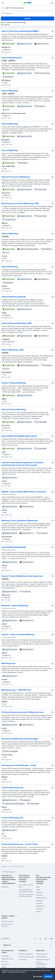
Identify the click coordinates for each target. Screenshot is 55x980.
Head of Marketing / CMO (13, 350)
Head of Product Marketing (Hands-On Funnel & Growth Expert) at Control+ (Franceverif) (22, 464)
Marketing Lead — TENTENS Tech (16, 690)
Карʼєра (4, 967)
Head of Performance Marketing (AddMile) (20, 31)
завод (38, 890)
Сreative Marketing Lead (12, 818)
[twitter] (40, 939)
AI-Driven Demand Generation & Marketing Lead (23, 712)
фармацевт (40, 901)
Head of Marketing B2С (12, 58)
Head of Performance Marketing (16, 177)
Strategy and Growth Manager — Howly (19, 765)
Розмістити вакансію (26, 954)
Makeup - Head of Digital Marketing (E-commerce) (24, 492)
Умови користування (43, 959)
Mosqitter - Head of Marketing (15, 606)
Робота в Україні (41, 957)
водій (38, 887)
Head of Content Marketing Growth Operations (22, 576)
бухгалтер (39, 895)
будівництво (40, 906)
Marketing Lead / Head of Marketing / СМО (20, 203)
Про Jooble (5, 956)
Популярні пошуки (9, 872)
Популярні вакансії (8, 921)
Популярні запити (42, 954)
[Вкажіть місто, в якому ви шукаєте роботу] (27, 13)
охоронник (40, 909)
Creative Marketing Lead (12, 788)
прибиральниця (41, 898)
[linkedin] (46, 939)
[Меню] (3, 3)
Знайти (27, 18)
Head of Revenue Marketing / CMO (17, 323)
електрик (39, 903)
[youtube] (51, 939)
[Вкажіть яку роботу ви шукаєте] (27, 8)
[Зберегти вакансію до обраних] (53, 31)
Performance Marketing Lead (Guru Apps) (20, 739)
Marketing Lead (8, 663)
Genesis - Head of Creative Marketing (18, 634)
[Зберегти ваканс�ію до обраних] (53, 410)
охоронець (40, 892)
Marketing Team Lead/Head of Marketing (20, 521)
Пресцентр (5, 964)
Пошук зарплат (41, 967)
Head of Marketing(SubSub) (14, 547)
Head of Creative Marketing (14, 409)
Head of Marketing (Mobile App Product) (19, 436)
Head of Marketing (10, 91)
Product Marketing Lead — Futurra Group (20, 844)
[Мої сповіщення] (52, 3)
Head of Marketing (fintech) (14, 297)
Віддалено (5, 887)
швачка (39, 912)
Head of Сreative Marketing (14, 383)
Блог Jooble (23, 959)
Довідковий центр (7, 959)
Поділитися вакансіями (27, 957)
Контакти (5, 961)
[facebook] (35, 939)
